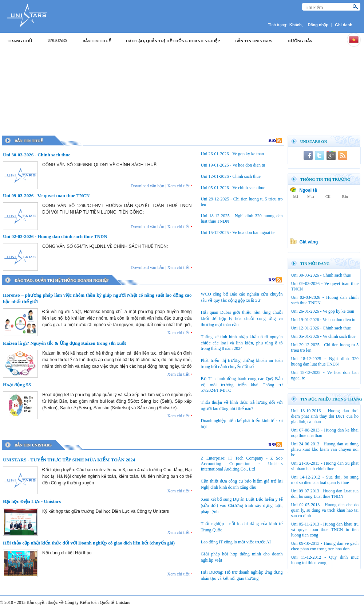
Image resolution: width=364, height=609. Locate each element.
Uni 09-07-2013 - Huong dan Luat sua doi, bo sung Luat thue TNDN (325, 494)
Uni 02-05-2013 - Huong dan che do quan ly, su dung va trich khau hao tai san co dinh (325, 510)
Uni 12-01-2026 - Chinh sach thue (231, 176)
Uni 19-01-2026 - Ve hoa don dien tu (233, 165)
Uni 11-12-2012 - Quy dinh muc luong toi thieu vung (325, 560)
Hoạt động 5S (17, 385)
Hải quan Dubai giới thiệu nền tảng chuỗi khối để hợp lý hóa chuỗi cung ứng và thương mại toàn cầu (242, 319)
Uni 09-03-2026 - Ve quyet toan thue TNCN (46, 196)
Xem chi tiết (179, 186)
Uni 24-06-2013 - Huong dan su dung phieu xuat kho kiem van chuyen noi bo (325, 449)
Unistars (57, 40)
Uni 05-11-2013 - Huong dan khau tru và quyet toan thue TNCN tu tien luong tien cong (325, 530)
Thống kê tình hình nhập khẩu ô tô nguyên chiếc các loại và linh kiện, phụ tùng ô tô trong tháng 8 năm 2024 (242, 343)
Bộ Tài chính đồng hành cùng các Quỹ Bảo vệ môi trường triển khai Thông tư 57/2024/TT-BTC (242, 384)
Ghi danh (344, 25)
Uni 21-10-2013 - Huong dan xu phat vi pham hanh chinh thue (325, 466)
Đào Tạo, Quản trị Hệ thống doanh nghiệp (173, 41)
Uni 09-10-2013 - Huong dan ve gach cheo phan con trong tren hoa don (325, 546)
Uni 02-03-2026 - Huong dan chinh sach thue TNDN (55, 236)
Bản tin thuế (97, 41)
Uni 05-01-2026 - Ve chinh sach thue (233, 188)
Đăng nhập (318, 25)
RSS (275, 140)
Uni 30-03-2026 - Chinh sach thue (37, 155)
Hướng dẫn (300, 41)
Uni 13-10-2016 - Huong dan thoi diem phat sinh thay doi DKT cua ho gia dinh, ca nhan (325, 416)
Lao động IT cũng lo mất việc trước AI (236, 542)
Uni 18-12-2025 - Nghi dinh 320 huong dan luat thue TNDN (325, 361)
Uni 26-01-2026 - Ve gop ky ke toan (232, 154)
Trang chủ (20, 41)
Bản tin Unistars (254, 41)
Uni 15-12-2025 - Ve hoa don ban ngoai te (238, 233)
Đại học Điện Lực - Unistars (32, 501)
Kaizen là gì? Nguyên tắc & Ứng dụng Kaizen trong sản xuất (64, 343)
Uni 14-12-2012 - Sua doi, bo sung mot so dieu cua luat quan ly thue (325, 480)
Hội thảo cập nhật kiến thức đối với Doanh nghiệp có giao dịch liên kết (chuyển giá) (89, 543)
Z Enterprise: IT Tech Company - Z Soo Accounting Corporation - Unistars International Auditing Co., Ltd (242, 464)
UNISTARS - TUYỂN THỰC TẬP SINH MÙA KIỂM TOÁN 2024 (69, 460)
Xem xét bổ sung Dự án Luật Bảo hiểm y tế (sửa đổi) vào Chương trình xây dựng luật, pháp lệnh (242, 505)
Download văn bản (147, 186)
